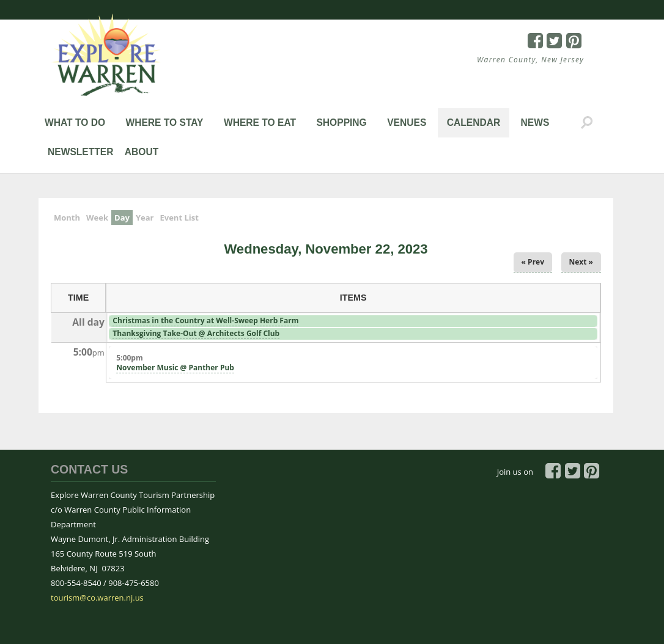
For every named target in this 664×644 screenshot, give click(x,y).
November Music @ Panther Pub (175, 368)
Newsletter (80, 152)
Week (97, 218)
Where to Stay (164, 123)
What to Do (75, 123)
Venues (407, 123)
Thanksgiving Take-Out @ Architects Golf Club (196, 333)
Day (124, 217)
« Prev (533, 262)
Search (587, 123)
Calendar (474, 123)
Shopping (341, 123)
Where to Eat (260, 123)
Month (67, 218)
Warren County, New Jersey (530, 60)
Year (145, 218)
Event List (179, 218)
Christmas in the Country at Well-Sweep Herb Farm (205, 320)
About (142, 152)
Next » (581, 262)
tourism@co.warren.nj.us (97, 598)
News (535, 123)
